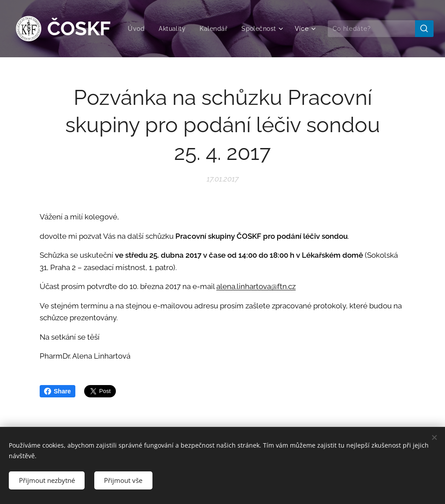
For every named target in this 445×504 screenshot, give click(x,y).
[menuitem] (186, 29)
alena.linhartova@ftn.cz (256, 286)
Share (57, 391)
